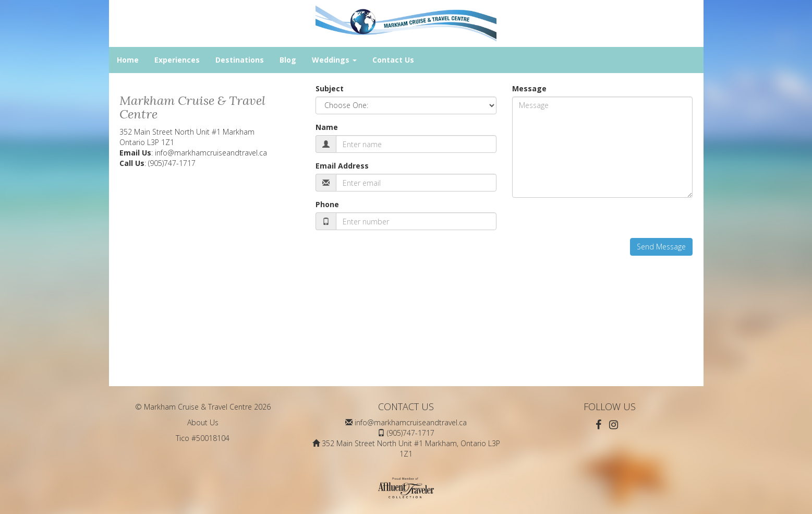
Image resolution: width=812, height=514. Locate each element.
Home (128, 60)
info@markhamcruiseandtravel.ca (211, 153)
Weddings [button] (334, 60)
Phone (327, 204)
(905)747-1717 (172, 163)
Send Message (661, 247)
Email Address (342, 166)
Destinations (240, 60)
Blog (288, 60)
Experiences (177, 60)
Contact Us (393, 60)
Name (327, 127)
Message (529, 88)
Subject (330, 88)
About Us (203, 422)
